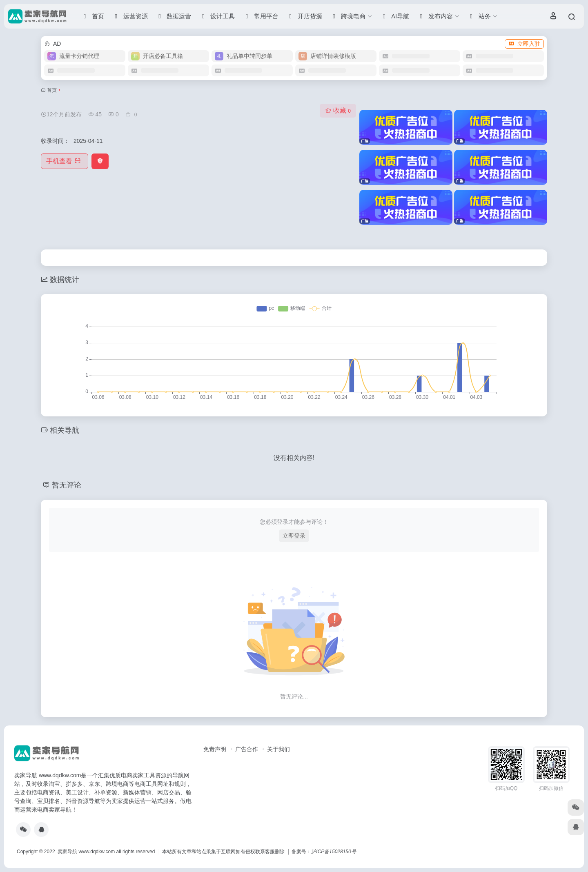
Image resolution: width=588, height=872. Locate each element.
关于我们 (278, 749)
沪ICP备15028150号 (333, 852)
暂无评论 (67, 485)
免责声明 (215, 749)
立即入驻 (524, 44)
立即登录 (294, 536)
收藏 (338, 110)
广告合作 (247, 749)
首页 (52, 90)
